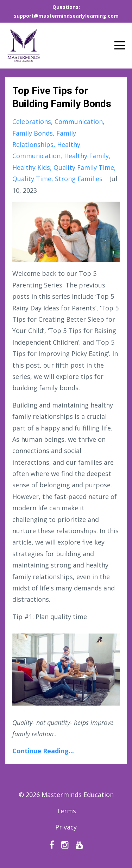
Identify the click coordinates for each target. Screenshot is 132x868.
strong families (79, 179)
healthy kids (31, 167)
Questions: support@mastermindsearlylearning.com (66, 11)
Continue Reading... (43, 751)
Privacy (66, 827)
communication (79, 121)
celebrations (32, 121)
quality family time (84, 167)
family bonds (33, 133)
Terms (66, 811)
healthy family (86, 156)
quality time (32, 179)
